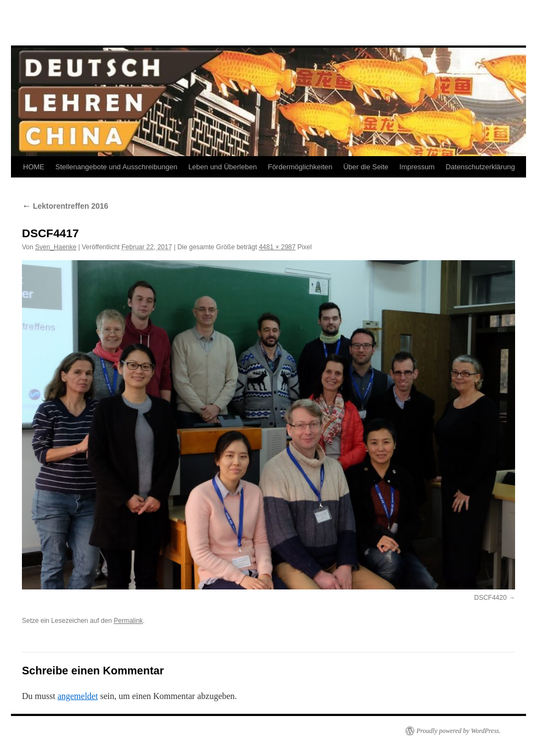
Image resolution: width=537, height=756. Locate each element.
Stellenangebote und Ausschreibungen (116, 167)
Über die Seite (365, 167)
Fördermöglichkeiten (300, 167)
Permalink (128, 621)
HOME (34, 167)
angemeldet (78, 696)
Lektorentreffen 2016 (65, 206)
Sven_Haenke (56, 247)
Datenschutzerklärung (480, 167)
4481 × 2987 (277, 247)
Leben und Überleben (223, 167)
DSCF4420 (490, 598)
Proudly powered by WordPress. (459, 731)
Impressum (417, 167)
